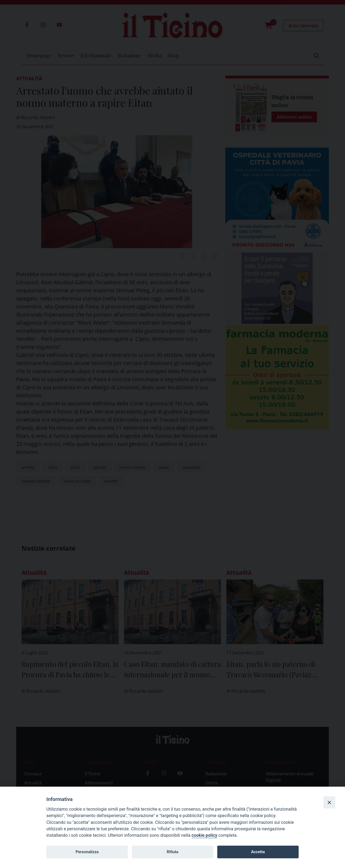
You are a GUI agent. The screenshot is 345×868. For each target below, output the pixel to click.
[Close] (329, 802)
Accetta (258, 852)
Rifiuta (172, 852)
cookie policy (204, 835)
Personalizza (87, 852)
